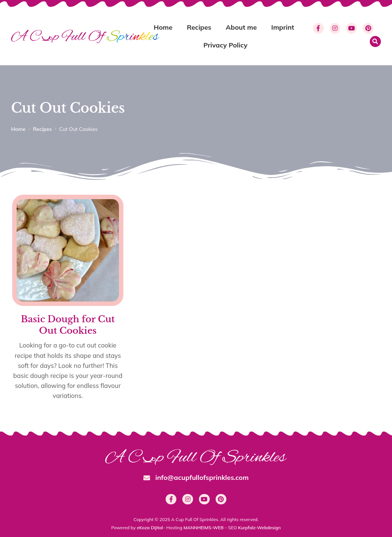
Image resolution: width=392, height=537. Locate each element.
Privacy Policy (225, 45)
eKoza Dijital (150, 528)
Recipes (199, 27)
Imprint (283, 27)
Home (163, 27)
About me (241, 27)
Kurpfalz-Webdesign (260, 528)
